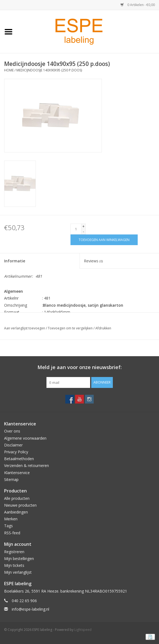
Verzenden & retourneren (26, 465)
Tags (8, 526)
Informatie (15, 261)
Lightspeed (83, 630)
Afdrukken (103, 328)
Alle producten (17, 498)
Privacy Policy (16, 452)
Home (9, 70)
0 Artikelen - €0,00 (138, 5)
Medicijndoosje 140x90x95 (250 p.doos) (49, 70)
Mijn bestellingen (19, 559)
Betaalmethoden (19, 459)
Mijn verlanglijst (18, 572)
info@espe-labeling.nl (30, 609)
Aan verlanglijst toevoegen (25, 328)
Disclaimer (13, 445)
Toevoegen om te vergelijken (71, 328)
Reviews (93, 261)
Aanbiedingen (16, 512)
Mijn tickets (14, 565)
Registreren (14, 552)
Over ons (12, 431)
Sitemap (11, 479)
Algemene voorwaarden (25, 438)
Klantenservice (17, 473)
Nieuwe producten (20, 505)
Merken (11, 519)
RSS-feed (12, 533)
